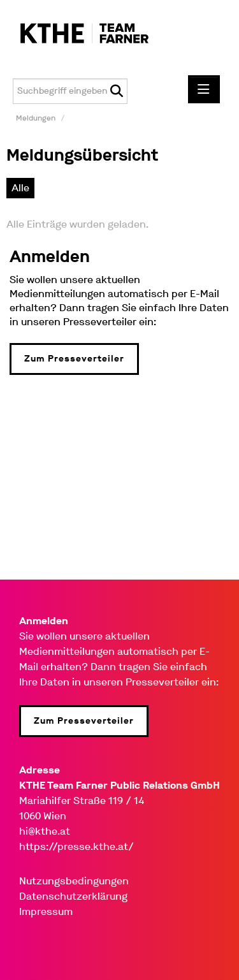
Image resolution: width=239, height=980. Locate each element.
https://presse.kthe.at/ (76, 846)
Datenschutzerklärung (73, 896)
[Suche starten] (116, 91)
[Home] (78, 34)
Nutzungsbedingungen (74, 881)
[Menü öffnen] (204, 89)
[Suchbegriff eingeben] (70, 91)
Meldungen (36, 118)
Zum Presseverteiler (74, 359)
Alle (20, 188)
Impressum (46, 911)
